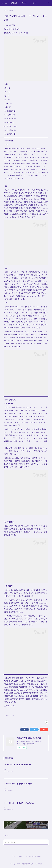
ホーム (5, 3)
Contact (24, 3)
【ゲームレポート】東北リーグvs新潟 (18, 784)
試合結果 (14, 3)
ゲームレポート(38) (9, 716)
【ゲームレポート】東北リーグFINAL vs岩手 (21, 765)
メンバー (35, 3)
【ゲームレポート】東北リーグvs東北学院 (20, 803)
